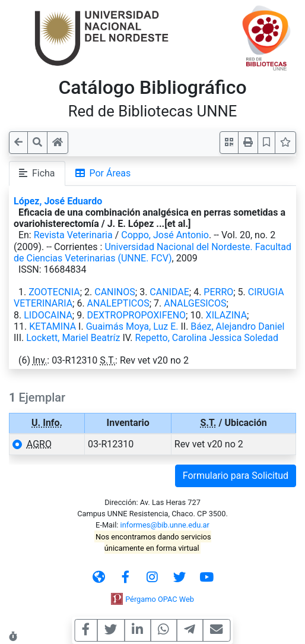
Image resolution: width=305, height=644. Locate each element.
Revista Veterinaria (73, 235)
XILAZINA (227, 315)
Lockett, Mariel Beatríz (73, 338)
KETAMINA (53, 326)
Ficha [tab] (37, 173)
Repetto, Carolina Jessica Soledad (206, 338)
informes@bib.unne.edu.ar (165, 525)
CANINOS (115, 292)
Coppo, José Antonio (165, 235)
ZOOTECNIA (54, 292)
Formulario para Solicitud (236, 476)
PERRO (218, 292)
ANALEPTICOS (118, 303)
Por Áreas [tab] (103, 173)
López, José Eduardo (58, 201)
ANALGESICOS (195, 303)
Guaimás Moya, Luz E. (132, 326)
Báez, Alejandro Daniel (237, 326)
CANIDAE (169, 292)
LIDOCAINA (48, 315)
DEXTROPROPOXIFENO (136, 315)
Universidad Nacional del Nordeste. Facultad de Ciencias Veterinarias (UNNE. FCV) (152, 252)
